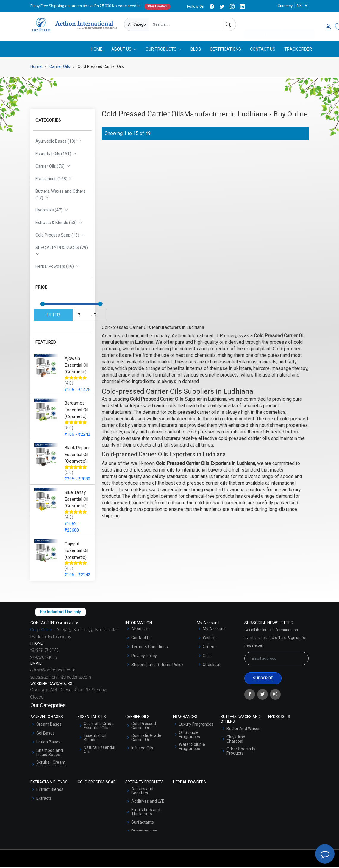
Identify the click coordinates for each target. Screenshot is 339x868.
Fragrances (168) (54, 179)
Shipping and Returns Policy (157, 665)
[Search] (229, 24)
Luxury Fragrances (196, 725)
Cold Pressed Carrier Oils (144, 726)
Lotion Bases (48, 743)
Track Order (298, 50)
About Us (140, 629)
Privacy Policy (144, 656)
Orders (209, 647)
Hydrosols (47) (52, 211)
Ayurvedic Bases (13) (58, 142)
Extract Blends (50, 790)
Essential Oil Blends (95, 738)
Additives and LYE (148, 802)
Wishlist (210, 638)
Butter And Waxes (243, 729)
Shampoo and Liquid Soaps (50, 753)
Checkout (212, 665)
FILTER (53, 315)
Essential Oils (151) (56, 154)
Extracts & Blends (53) (59, 223)
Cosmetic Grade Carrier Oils (146, 738)
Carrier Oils (60, 67)
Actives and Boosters (142, 791)
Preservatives (144, 832)
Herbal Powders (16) (58, 267)
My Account (214, 629)
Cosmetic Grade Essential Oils (99, 726)
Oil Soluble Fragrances (189, 735)
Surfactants (143, 823)
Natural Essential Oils (99, 750)
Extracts (44, 799)
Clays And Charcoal (236, 740)
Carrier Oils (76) (53, 167)
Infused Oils (142, 749)
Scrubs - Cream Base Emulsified (51, 765)
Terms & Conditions (150, 647)
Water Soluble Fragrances (192, 747)
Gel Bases (46, 734)
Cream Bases (49, 725)
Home (97, 50)
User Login (298, 25)
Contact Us (263, 50)
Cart (207, 656)
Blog (196, 50)
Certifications (225, 50)
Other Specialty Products (241, 752)
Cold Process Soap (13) (60, 236)
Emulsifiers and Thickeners (146, 812)
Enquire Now (263, 25)
